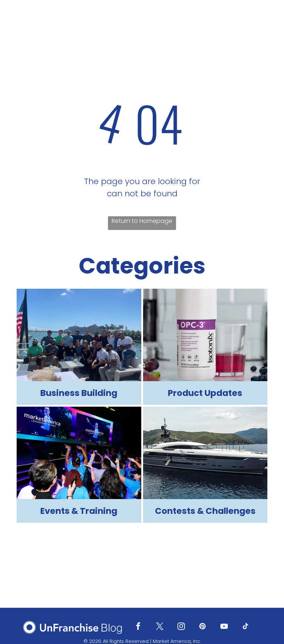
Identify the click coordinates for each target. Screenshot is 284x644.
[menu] (268, 21)
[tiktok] (246, 627)
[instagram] (181, 627)
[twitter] (160, 627)
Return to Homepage (142, 221)
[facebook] (138, 627)
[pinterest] (203, 627)
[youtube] (224, 627)
